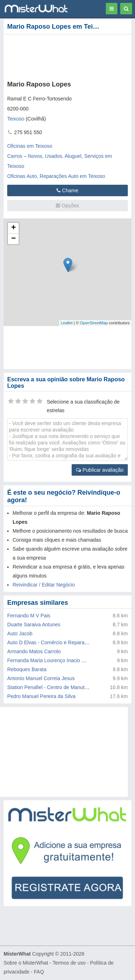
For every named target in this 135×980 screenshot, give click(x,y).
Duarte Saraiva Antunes (34, 625)
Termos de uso (69, 963)
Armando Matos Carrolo (34, 651)
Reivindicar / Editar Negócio (44, 585)
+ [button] (13, 228)
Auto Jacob (20, 633)
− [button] (13, 239)
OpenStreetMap (94, 323)
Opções (67, 206)
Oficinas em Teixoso (30, 146)
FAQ (39, 972)
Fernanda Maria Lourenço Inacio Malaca (52, 660)
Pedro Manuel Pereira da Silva (41, 696)
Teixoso (16, 119)
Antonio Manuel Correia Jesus (41, 678)
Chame (67, 190)
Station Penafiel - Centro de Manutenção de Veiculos (66, 687)
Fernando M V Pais (29, 616)
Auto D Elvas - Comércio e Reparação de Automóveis (67, 642)
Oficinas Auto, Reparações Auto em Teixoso (56, 176)
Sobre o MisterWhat (26, 963)
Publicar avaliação (100, 470)
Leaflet (67, 323)
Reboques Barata (27, 669)
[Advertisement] (67, 752)
